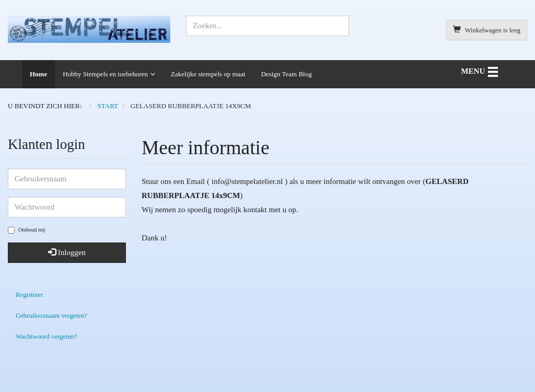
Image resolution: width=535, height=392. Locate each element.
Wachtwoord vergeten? (46, 337)
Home (38, 74)
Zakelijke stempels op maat (208, 74)
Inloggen (67, 252)
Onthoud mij (27, 230)
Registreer (29, 295)
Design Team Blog (287, 74)
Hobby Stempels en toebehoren (105, 74)
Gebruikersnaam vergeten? (51, 316)
